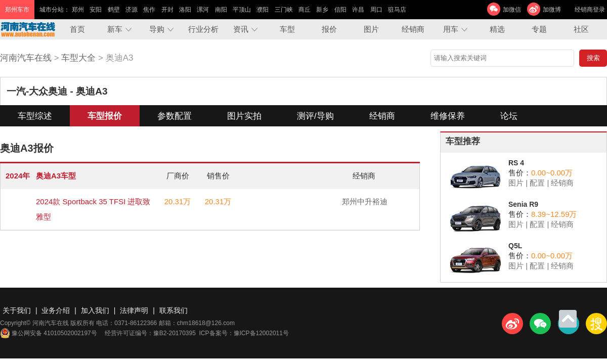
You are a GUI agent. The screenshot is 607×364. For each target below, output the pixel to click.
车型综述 (35, 116)
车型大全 (78, 58)
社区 (581, 29)
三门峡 (284, 10)
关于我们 (17, 310)
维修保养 (448, 116)
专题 (539, 29)
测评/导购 (315, 116)
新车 (115, 29)
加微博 (552, 10)
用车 (451, 29)
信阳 (340, 10)
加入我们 (95, 310)
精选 (497, 29)
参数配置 (175, 116)
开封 (167, 10)
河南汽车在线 (26, 58)
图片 (371, 29)
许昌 (358, 10)
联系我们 (174, 310)
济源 (132, 10)
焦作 (149, 10)
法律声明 (134, 310)
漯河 (203, 10)
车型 (287, 29)
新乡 (322, 10)
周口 (376, 10)
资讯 (241, 29)
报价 (329, 29)
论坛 (509, 116)
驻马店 (397, 10)
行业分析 (203, 29)
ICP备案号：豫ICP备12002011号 (244, 333)
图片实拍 (244, 116)
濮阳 (263, 10)
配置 (537, 183)
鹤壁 (114, 10)
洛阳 (185, 10)
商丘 (305, 10)
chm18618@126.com (206, 323)
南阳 (221, 10)
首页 (77, 29)
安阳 (96, 10)
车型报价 (105, 116)
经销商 (413, 29)
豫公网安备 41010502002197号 (49, 333)
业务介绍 (56, 310)
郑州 (78, 10)
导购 (157, 29)
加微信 (512, 10)
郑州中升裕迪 (365, 201)
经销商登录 (590, 10)
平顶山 (242, 10)
